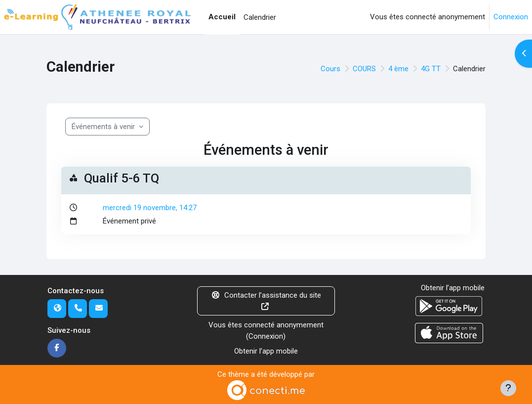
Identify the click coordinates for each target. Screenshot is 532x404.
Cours (330, 69)
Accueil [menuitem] (222, 17)
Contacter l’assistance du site (266, 300)
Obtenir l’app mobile (266, 351)
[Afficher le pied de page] (508, 388)
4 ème (398, 69)
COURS (364, 69)
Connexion (511, 17)
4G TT (431, 69)
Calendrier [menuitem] (260, 17)
